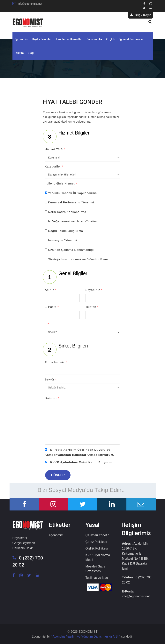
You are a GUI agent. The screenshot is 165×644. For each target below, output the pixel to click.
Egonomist (21, 39)
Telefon (92, 307)
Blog (31, 53)
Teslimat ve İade (97, 578)
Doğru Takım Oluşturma (66, 231)
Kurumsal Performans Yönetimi (71, 202)
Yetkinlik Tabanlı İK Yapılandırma (72, 193)
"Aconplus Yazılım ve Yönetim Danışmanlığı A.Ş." (86, 636)
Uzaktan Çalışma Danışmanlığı (71, 250)
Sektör (51, 379)
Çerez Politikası (96, 542)
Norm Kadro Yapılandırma (67, 212)
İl (47, 324)
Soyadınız (94, 290)
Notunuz (52, 398)
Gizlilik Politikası (97, 548)
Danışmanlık (94, 39)
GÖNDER (58, 475)
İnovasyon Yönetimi (63, 240)
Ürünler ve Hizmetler (69, 39)
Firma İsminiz (56, 362)
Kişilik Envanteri (42, 39)
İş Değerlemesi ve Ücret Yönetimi (73, 221)
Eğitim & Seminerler (131, 39)
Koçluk (110, 39)
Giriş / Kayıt (141, 15)
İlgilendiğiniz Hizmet (61, 183)
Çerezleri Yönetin (97, 535)
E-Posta (52, 307)
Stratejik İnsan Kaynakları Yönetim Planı (78, 259)
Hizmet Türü (55, 149)
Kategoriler (54, 166)
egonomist (56, 535)
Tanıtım (19, 53)
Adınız (51, 290)
